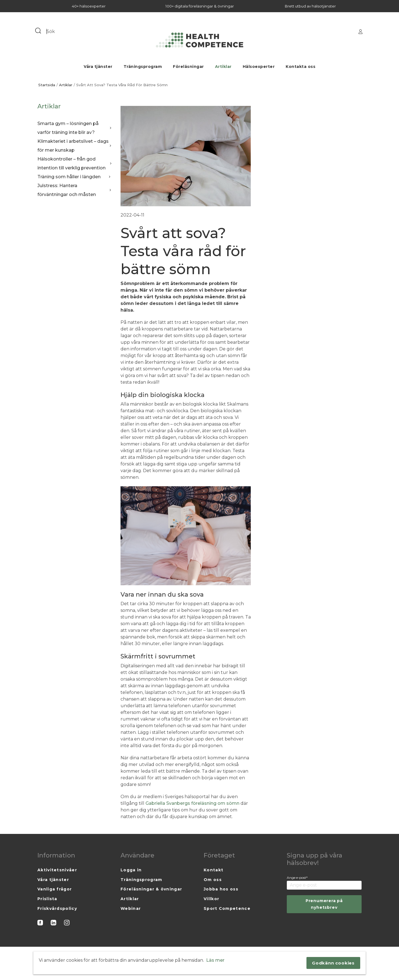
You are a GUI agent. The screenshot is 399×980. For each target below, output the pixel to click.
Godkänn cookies (333, 963)
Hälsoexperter (259, 67)
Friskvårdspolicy (57, 908)
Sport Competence (227, 908)
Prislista (47, 899)
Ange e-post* (297, 878)
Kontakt (213, 870)
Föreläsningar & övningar (151, 889)
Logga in (131, 870)
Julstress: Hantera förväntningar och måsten (75, 190)
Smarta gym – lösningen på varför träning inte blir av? (75, 128)
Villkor (211, 899)
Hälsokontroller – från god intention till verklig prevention (75, 163)
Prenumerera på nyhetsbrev (324, 904)
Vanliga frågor (55, 889)
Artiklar (223, 67)
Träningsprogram (143, 67)
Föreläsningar (188, 67)
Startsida (47, 85)
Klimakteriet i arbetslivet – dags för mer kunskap (75, 146)
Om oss (213, 880)
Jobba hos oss (221, 889)
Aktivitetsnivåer (57, 870)
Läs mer (215, 960)
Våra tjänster (98, 67)
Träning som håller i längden (75, 177)
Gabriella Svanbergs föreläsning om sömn (193, 803)
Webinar (131, 908)
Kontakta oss (300, 67)
